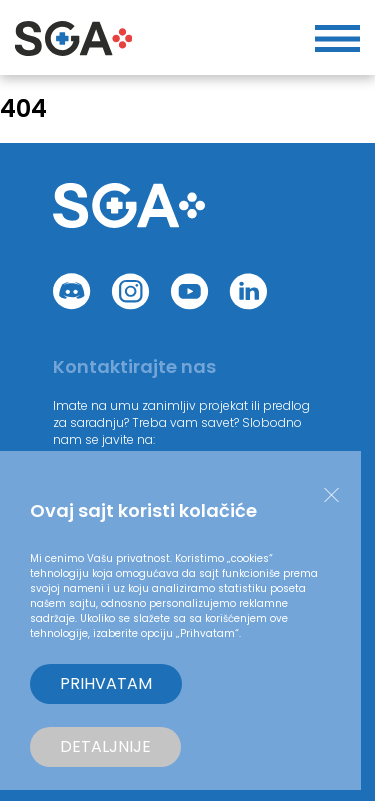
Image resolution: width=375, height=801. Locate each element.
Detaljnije (105, 746)
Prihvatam (106, 683)
